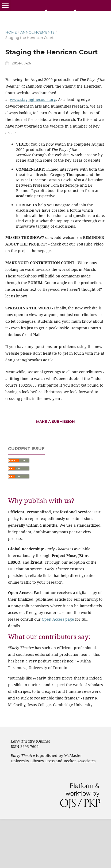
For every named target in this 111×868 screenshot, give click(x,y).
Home (11, 32)
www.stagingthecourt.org (33, 99)
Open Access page (58, 619)
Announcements (37, 32)
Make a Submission (55, 421)
